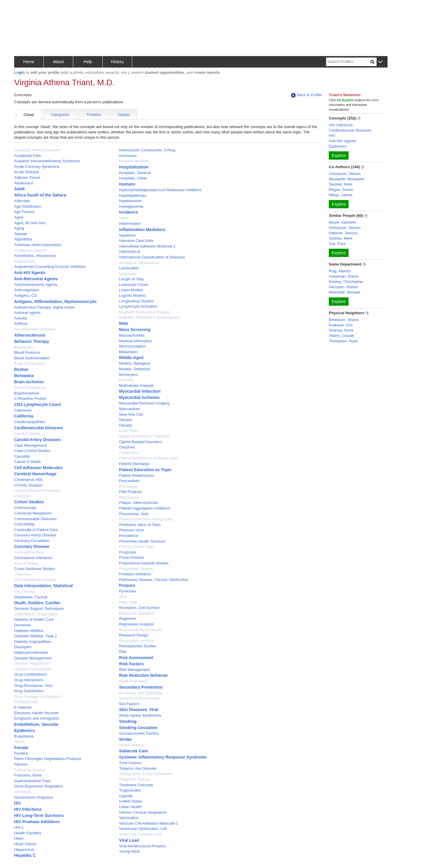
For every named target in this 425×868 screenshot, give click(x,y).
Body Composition (30, 363)
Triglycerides (130, 790)
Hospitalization (134, 167)
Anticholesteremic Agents (36, 285)
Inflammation (130, 223)
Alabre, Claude (341, 336)
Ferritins (21, 753)
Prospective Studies (136, 569)
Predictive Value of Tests (140, 525)
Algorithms (23, 239)
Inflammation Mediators (142, 230)
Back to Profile (306, 95)
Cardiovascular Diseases (39, 428)
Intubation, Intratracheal (139, 263)
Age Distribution (28, 206)
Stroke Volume (131, 745)
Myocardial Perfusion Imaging (144, 403)
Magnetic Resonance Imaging (144, 312)
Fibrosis (21, 764)
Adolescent (24, 183)
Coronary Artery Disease (35, 535)
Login (19, 72)
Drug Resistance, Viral (33, 686)
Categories (60, 115)
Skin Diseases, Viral (138, 710)
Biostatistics (24, 347)
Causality (22, 456)
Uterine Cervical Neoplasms (143, 812)
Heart (19, 838)
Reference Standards (137, 613)
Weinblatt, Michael (344, 292)
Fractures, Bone (28, 775)
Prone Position (131, 557)
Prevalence (129, 536)
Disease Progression (32, 663)
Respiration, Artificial (136, 641)
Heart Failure (25, 844)
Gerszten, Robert (343, 287)
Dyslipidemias (26, 702)
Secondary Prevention (141, 687)
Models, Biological (134, 363)
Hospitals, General (135, 173)
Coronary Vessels (29, 552)
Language (127, 274)
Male (124, 323)
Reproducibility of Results (141, 630)
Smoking (128, 721)
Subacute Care (133, 751)
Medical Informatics (135, 341)
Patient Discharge (134, 464)
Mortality (126, 380)
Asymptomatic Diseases (35, 329)
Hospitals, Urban (133, 178)
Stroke (125, 739)
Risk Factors (131, 664)
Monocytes (128, 375)
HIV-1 (19, 827)
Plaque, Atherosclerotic (139, 503)
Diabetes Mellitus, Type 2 (36, 636)
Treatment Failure (134, 779)
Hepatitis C (25, 855)
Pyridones (127, 591)
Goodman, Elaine (344, 276)
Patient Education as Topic (145, 470)
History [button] (117, 62)
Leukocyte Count (133, 285)
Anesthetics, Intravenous (35, 256)
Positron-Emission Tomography (146, 519)
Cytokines (23, 574)
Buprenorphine (27, 393)
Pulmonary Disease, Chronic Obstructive (153, 580)
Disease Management (33, 658)
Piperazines (129, 497)
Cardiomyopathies (30, 422)
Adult (19, 189)
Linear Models (131, 290)
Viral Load (129, 840)
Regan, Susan (341, 190)
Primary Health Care (136, 547)
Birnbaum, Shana (344, 320)
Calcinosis (23, 410)
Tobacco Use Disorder (138, 768)
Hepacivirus (24, 850)
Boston (21, 369)
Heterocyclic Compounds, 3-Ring (147, 150)
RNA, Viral (128, 602)
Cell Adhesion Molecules (38, 468)
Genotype (22, 792)
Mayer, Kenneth (342, 222)
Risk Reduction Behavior (143, 675)
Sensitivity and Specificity (140, 693)
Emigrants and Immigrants (37, 718)
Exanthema (24, 736)
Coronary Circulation (32, 541)
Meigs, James (341, 195)
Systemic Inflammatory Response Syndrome (163, 757)
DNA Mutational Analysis (35, 580)
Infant (124, 218)
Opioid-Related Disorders (140, 442)
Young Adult (129, 851)
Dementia (22, 625)
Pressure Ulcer (132, 530)
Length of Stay (131, 279)
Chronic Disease (28, 485)
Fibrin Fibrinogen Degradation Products (48, 759)
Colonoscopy (25, 508)
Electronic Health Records (36, 713)
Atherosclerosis (30, 335)
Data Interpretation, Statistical (43, 586)
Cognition (22, 496)
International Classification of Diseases (152, 257)
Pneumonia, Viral (134, 514)
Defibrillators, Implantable (36, 614)
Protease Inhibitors (135, 574)
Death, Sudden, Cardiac (37, 603)
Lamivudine (129, 268)
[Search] (348, 62)
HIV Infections (28, 809)
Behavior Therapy (32, 341)
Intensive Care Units (136, 241)
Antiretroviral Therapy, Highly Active (44, 307)
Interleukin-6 (130, 252)
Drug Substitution (29, 691)
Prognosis (127, 552)
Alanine (21, 234)
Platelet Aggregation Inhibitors (144, 508)
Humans (127, 184)
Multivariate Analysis (136, 385)
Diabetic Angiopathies (33, 642)
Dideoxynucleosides (31, 652)
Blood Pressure (27, 352)
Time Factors (130, 763)
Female (21, 748)
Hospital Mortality (134, 161)
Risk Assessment (136, 658)
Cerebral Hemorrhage (35, 474)
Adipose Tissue (27, 177)
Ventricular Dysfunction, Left (143, 829)
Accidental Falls (28, 156)
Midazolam (128, 352)
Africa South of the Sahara (40, 195)
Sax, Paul (337, 244)
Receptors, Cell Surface (139, 608)
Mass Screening (135, 330)
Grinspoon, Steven (345, 174)
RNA (123, 597)
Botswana (24, 376)
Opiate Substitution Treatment (144, 436)
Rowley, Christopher (346, 282)
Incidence (129, 212)
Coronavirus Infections (33, 558)
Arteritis (21, 318)
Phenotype (128, 486)
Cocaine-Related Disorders (37, 490)
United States (130, 801)
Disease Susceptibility (33, 669)
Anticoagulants (27, 290)
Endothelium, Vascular (36, 724)
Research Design (134, 635)
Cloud (29, 115)
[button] (380, 62)
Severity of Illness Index (139, 698)
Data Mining (24, 591)
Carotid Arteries (27, 434)
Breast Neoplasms (30, 388)
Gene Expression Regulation (39, 786)
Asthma (21, 324)
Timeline (94, 115)
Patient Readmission (137, 475)
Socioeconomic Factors (139, 733)
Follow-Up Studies (30, 770)
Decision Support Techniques (39, 609)
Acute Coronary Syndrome (37, 167)
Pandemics (128, 453)
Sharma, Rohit (341, 330)
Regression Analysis (136, 624)
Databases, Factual (31, 597)
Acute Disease (27, 172)
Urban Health (130, 807)
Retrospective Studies (138, 646)
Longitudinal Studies (136, 301)
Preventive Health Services (142, 541)
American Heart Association (38, 245)
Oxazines (127, 447)
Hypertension (130, 201)
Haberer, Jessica (343, 233)
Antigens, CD (26, 295)
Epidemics (24, 731)
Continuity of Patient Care (36, 530)
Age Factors (24, 212)
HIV (18, 803)
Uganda (126, 796)
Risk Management (134, 670)
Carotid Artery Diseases (37, 440)
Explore (339, 155)
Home (29, 62)
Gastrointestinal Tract (32, 781)
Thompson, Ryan (343, 341)
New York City (131, 414)
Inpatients (127, 235)
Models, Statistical (134, 369)
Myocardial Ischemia (139, 397)
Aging (19, 228)
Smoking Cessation (138, 728)
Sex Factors (129, 704)
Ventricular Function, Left (140, 834)
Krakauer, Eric (341, 325)
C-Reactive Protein (30, 398)
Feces (19, 742)
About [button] (58, 62)
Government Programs (34, 797)
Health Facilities (28, 833)
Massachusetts (132, 335)
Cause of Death (27, 462)
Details (124, 115)
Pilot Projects (130, 492)
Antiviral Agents (27, 313)
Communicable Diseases (35, 519)
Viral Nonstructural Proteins (142, 846)
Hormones (128, 156)
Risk (123, 652)
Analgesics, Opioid (30, 250)
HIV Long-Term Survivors (39, 815)
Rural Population (133, 681)
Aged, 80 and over (30, 223)
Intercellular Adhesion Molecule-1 (147, 246)
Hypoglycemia (131, 206)
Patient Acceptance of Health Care (148, 458)
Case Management (30, 445)
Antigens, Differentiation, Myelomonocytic (55, 302)
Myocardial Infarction (140, 391)
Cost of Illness (26, 563)
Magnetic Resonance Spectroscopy (149, 317)
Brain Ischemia (29, 382)
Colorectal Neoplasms (33, 513)
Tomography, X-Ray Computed (145, 774)
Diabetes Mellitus (29, 631)
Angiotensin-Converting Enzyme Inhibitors (50, 267)
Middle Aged (131, 358)
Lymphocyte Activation (138, 306)
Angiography (25, 261)
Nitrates (126, 420)
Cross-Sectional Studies (35, 569)
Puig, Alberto (340, 271)
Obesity (125, 425)
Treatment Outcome (136, 785)
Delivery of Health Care (34, 619)
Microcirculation (132, 346)
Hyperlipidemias (133, 195)
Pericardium (129, 481)
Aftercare (22, 201)
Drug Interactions (29, 680)
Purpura (127, 585)
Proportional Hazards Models (144, 563)
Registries (127, 619)
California (24, 416)
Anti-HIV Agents (30, 273)
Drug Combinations (31, 674)
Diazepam (23, 647)
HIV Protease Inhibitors (37, 822)
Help (88, 62)
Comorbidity (24, 524)
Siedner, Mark (341, 184)
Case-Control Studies (32, 451)
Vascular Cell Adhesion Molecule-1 (148, 823)
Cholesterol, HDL (29, 480)
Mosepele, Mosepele (346, 179)
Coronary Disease (32, 546)
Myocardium (129, 409)
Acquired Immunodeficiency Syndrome (47, 161)
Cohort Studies (29, 502)
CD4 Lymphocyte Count (37, 404)
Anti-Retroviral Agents (36, 279)
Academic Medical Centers (37, 150)
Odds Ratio (129, 431)
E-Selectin (23, 707)
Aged (19, 217)
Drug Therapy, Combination (38, 696)
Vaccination (129, 818)
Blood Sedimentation (32, 358)
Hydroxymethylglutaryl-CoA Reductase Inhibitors (160, 190)
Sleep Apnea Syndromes (140, 715)
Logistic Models (132, 295)
